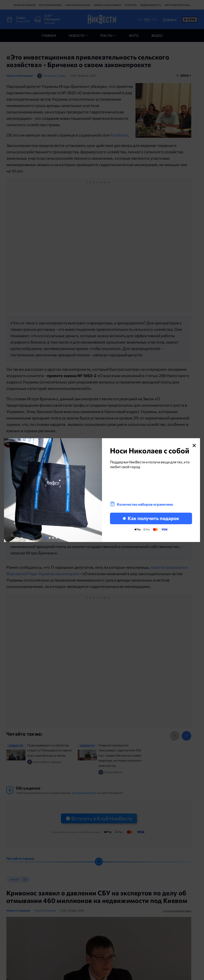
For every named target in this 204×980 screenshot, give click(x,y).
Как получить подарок (151, 518)
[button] (46, 538)
